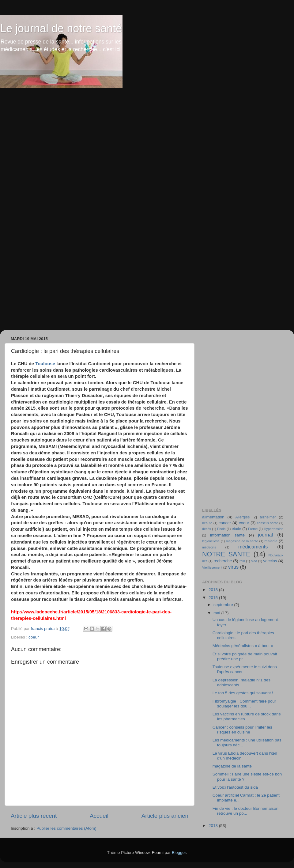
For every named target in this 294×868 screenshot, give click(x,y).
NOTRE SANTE (226, 554)
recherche (223, 561)
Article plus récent (34, 816)
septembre (224, 605)
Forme (253, 529)
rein (242, 561)
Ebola (221, 529)
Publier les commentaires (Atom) (66, 828)
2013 (214, 826)
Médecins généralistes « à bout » (243, 646)
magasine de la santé (242, 541)
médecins (209, 547)
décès (207, 529)
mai (217, 613)
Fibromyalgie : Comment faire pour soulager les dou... (244, 704)
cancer (225, 523)
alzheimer (268, 517)
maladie (271, 541)
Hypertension (273, 529)
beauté (207, 523)
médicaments (253, 547)
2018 (214, 590)
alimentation (213, 517)
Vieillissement (212, 567)
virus (233, 567)
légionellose (211, 541)
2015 (214, 598)
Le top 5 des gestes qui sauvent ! (243, 693)
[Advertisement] (71, 162)
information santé (227, 535)
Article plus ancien (165, 816)
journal (265, 535)
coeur (34, 637)
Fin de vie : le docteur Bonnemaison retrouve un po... (245, 811)
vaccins (270, 561)
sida (254, 561)
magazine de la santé (232, 766)
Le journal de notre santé (61, 28)
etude (236, 529)
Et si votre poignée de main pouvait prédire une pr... (245, 656)
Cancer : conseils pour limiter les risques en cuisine (242, 730)
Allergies (242, 517)
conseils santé (268, 523)
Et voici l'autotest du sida (235, 787)
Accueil (99, 816)
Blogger (179, 853)
